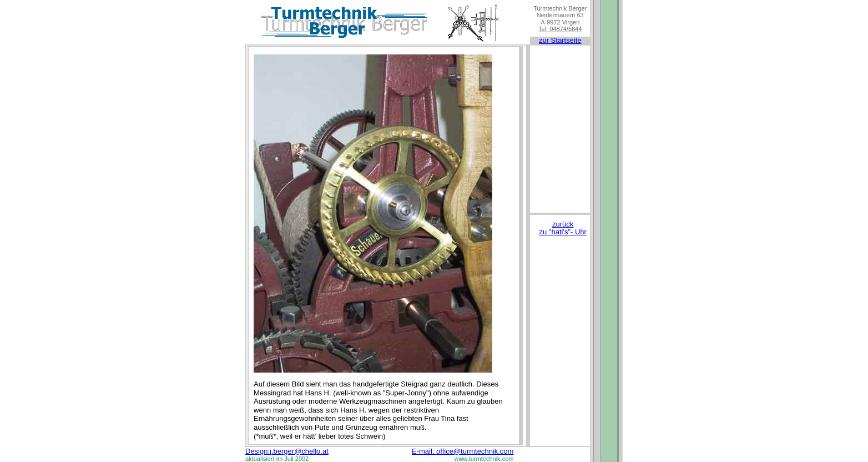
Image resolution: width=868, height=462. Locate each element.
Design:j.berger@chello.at (287, 451)
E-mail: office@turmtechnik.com (463, 451)
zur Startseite (560, 40)
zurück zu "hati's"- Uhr (563, 228)
